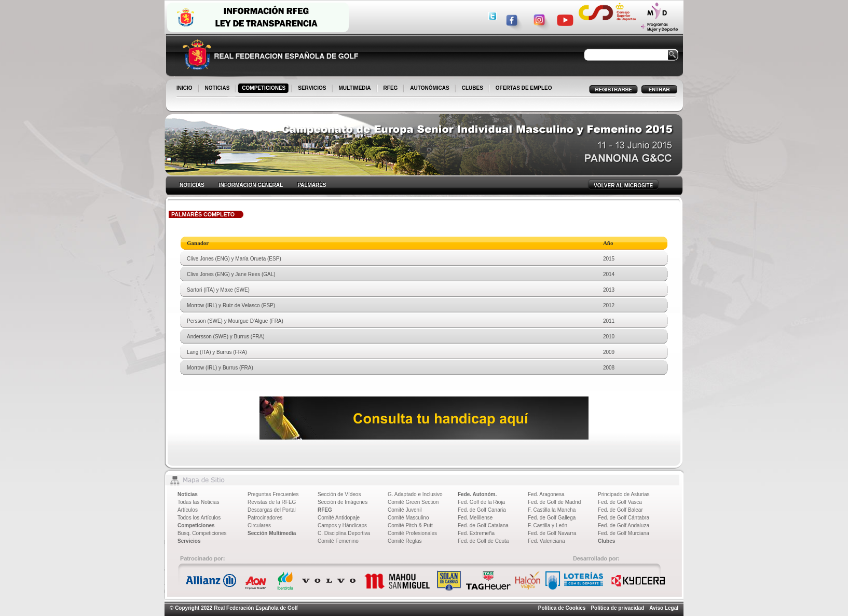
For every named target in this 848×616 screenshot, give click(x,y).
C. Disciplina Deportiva (344, 533)
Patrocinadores (265, 518)
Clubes (606, 541)
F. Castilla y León (548, 525)
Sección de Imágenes (343, 502)
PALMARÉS (312, 185)
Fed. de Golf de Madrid (554, 502)
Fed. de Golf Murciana (624, 533)
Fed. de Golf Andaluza (624, 525)
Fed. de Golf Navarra (552, 533)
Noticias (188, 494)
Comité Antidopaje (339, 518)
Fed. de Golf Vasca (620, 502)
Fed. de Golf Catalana (483, 525)
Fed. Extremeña (476, 533)
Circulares (259, 525)
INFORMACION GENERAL (251, 185)
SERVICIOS (313, 89)
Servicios (189, 541)
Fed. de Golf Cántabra (624, 518)
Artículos (188, 510)
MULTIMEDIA (356, 89)
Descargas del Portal (272, 510)
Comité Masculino (408, 518)
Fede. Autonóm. (477, 494)
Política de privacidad (617, 608)
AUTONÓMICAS (429, 88)
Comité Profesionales (412, 533)
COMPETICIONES (264, 89)
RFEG (392, 89)
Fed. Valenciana (546, 541)
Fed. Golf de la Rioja (481, 502)
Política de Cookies (562, 608)
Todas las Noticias (199, 502)
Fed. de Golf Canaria (482, 510)
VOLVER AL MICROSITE (623, 186)
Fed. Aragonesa (546, 494)
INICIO (185, 89)
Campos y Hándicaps (342, 525)
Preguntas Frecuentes (273, 494)
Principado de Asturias (624, 494)
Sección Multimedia (272, 533)
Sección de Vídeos (339, 494)
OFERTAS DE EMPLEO (524, 88)
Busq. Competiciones (202, 533)
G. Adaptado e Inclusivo (415, 494)
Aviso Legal (664, 608)
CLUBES (473, 88)
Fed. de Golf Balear (620, 510)
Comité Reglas (405, 541)
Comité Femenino (338, 541)
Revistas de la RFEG (272, 502)
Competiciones (196, 525)
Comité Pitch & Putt (410, 525)
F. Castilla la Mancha (552, 510)
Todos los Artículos (199, 518)
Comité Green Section (413, 502)
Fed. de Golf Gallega (552, 518)
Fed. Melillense (475, 518)
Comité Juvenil (405, 510)
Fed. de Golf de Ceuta (483, 541)
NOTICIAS (218, 89)
